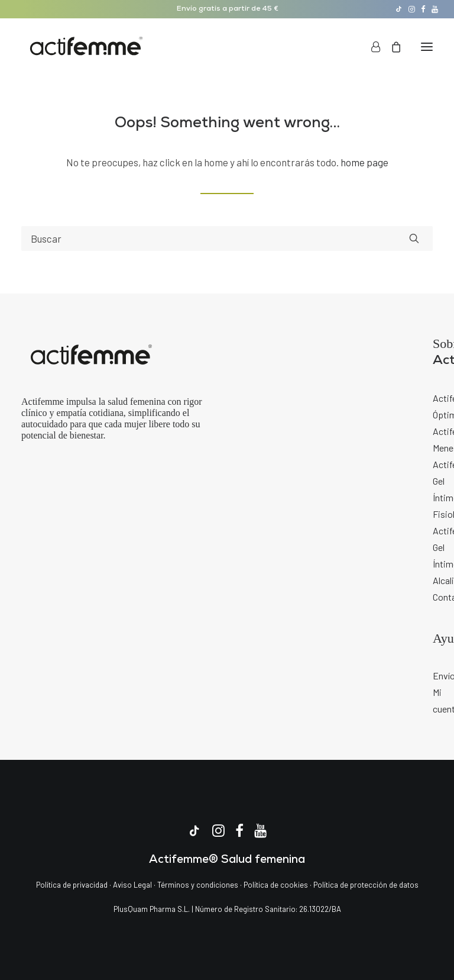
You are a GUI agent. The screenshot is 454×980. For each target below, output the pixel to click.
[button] (399, 9)
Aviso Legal (132, 885)
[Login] (370, 47)
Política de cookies (277, 885)
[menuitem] (399, 9)
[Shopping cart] (391, 47)
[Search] (227, 238)
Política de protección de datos (366, 885)
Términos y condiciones (198, 885)
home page (364, 162)
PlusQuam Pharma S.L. (152, 909)
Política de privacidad (72, 885)
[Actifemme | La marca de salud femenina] (86, 47)
